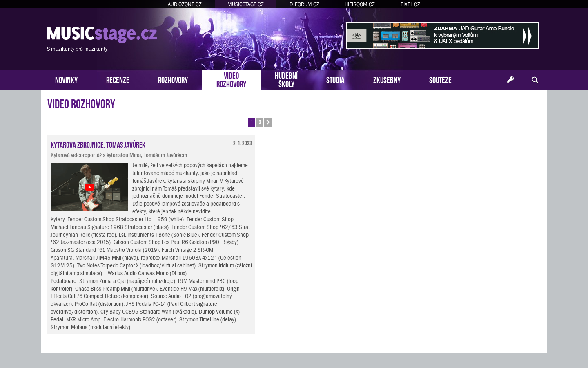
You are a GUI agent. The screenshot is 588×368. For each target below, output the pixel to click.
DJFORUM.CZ (304, 4)
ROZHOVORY (173, 79)
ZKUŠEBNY (387, 79)
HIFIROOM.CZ (360, 4)
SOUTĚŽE (440, 79)
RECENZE (118, 79)
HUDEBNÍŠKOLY (286, 79)
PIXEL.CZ (410, 4)
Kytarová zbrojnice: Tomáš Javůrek (98, 144)
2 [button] (260, 122)
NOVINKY (66, 79)
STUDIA (335, 79)
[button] (268, 123)
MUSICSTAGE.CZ (246, 4)
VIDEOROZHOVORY (231, 79)
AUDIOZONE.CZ (185, 4)
